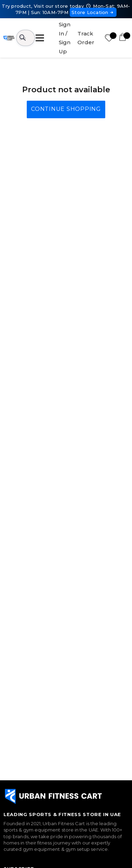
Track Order (86, 38)
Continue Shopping (66, 109)
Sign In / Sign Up (65, 38)
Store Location (93, 12)
